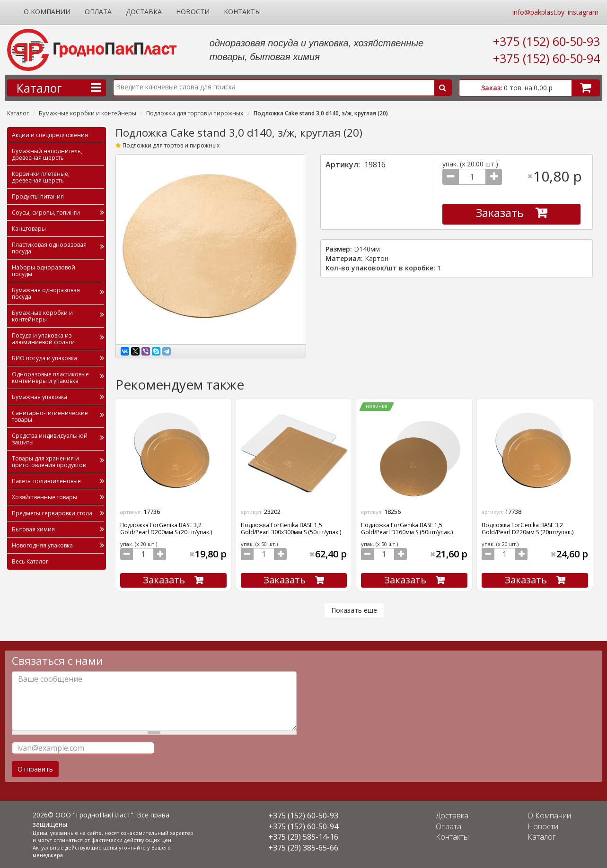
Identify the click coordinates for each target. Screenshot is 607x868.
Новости (193, 12)
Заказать (500, 213)
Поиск (443, 88)
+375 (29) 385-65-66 (303, 848)
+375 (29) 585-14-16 (303, 837)
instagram (583, 12)
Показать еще (354, 610)
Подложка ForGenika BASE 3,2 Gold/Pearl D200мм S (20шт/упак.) (166, 529)
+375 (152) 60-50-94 (546, 58)
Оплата (98, 12)
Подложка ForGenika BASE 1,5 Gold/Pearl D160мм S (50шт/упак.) (407, 529)
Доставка (144, 12)
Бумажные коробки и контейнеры (88, 113)
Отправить (35, 769)
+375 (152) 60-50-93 (546, 41)
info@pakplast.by (538, 12)
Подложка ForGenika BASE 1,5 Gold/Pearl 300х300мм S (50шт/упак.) (291, 529)
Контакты (242, 12)
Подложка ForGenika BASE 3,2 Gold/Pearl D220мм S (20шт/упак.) (528, 529)
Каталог (18, 113)
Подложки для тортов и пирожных (195, 113)
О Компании (47, 12)
